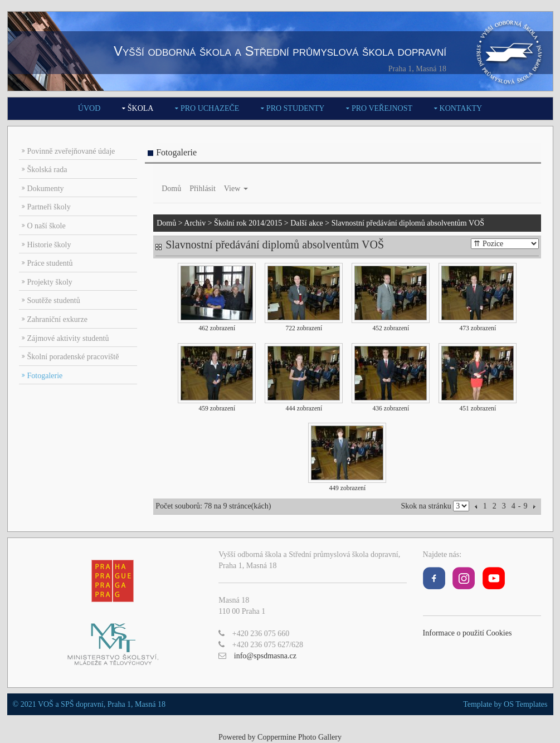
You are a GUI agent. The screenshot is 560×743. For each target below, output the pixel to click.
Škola (141, 108)
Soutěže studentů (54, 300)
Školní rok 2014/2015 (248, 223)
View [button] (236, 189)
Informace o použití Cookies (468, 633)
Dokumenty (46, 189)
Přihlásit (203, 189)
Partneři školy (49, 207)
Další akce (307, 223)
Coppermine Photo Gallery (300, 737)
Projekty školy (50, 282)
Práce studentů (50, 263)
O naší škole (47, 226)
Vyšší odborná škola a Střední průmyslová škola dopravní (280, 51)
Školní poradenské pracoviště (73, 357)
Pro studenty (296, 108)
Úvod (89, 108)
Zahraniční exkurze (57, 319)
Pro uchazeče (210, 108)
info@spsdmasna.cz (265, 656)
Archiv (195, 223)
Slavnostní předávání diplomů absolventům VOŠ (408, 223)
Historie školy (49, 245)
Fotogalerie (45, 376)
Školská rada (47, 170)
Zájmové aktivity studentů (68, 338)
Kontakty (461, 108)
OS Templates (525, 704)
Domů (171, 189)
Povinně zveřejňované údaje (71, 151)
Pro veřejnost (382, 108)
